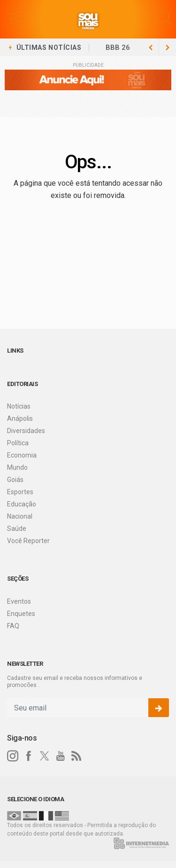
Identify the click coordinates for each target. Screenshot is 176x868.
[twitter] (45, 756)
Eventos (19, 601)
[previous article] (168, 47)
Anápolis (20, 418)
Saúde (17, 529)
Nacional (20, 516)
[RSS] (77, 756)
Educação (22, 504)
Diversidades (26, 431)
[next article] (151, 47)
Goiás (15, 480)
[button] (16, 18)
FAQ (13, 626)
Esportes (20, 492)
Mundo (17, 467)
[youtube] (61, 756)
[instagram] (13, 756)
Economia (22, 455)
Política (18, 443)
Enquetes (21, 614)
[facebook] (29, 756)
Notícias (19, 406)
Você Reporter (28, 541)
